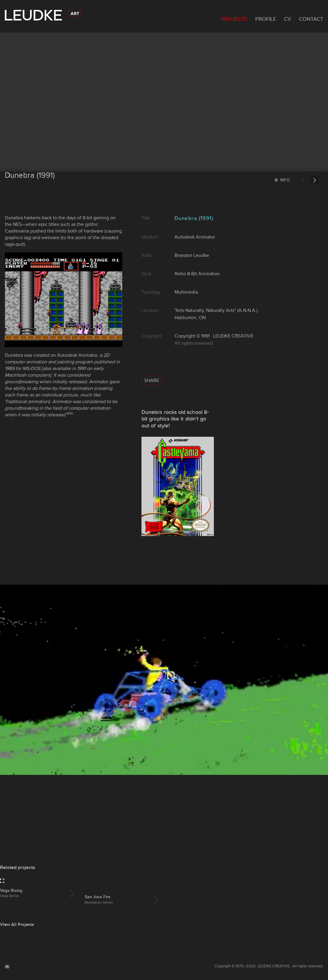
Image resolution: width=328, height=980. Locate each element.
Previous (302, 180)
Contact (311, 19)
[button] (7, 969)
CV (287, 19)
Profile (266, 19)
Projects (234, 19)
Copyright (185, 336)
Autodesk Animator (77, 355)
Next (314, 180)
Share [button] (152, 380)
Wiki (70, 413)
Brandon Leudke (192, 255)
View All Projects (17, 925)
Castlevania (17, 231)
